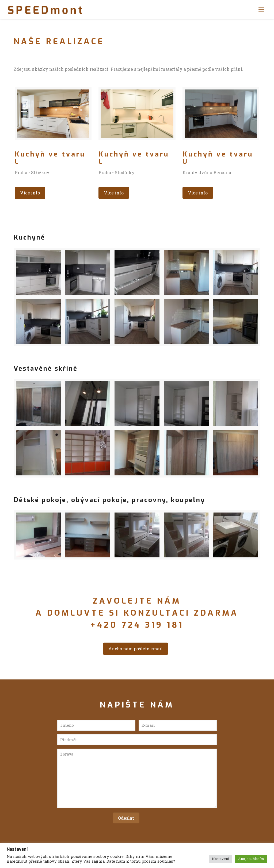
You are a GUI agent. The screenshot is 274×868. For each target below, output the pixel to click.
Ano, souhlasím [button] (251, 859)
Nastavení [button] (220, 859)
